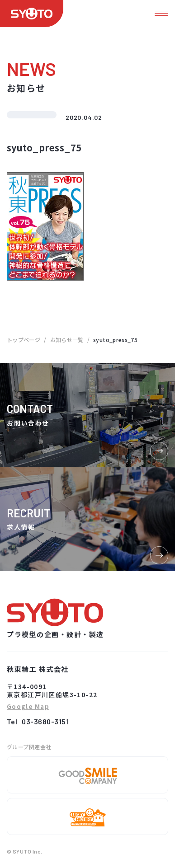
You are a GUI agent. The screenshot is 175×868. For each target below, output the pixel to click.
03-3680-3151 (45, 721)
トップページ (24, 340)
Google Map (28, 707)
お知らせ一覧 (67, 340)
